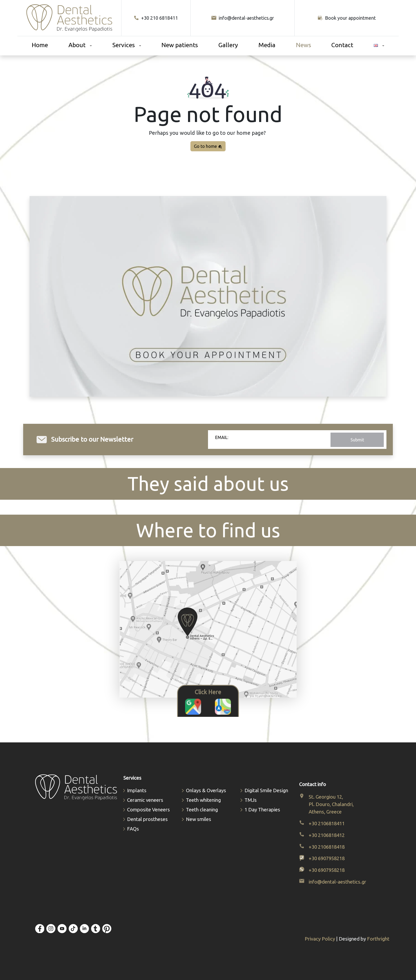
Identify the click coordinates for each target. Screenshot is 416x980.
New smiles (199, 819)
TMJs (251, 800)
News (303, 45)
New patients (180, 45)
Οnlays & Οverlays (206, 790)
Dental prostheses (147, 819)
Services (124, 45)
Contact (342, 45)
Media (267, 45)
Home (40, 45)
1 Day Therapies (262, 810)
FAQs (133, 829)
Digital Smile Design (266, 790)
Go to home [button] (208, 146)
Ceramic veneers (145, 800)
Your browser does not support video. (208, 296)
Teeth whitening (203, 800)
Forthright (378, 939)
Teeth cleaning (202, 810)
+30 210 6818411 (156, 18)
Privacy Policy (320, 939)
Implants (137, 790)
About (77, 45)
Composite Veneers (148, 810)
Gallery (228, 45)
